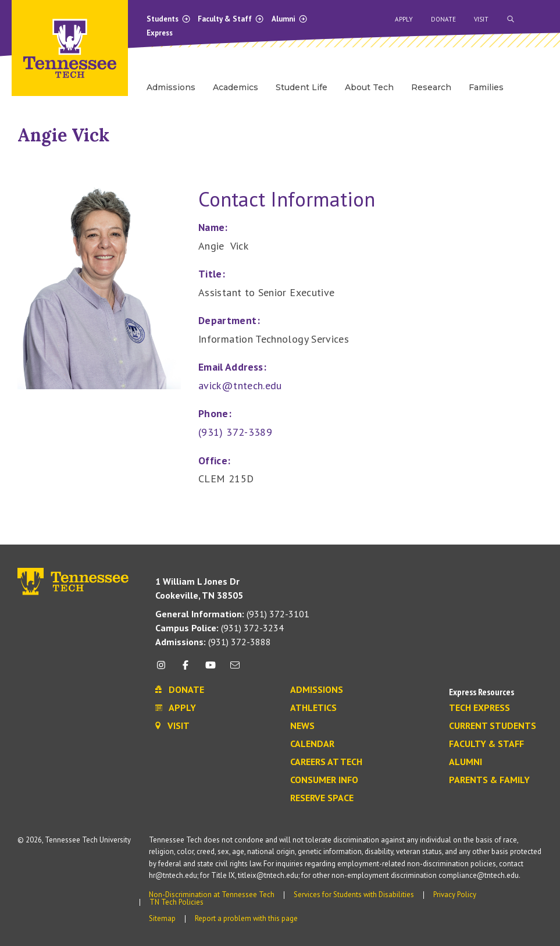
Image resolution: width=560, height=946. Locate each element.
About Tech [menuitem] (369, 87)
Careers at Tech (326, 762)
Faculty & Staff (231, 19)
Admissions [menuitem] (171, 87)
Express (160, 33)
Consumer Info (324, 780)
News (302, 726)
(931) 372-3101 (232, 614)
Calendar (312, 744)
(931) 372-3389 (235, 432)
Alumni (290, 19)
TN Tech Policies (176, 902)
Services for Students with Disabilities (354, 895)
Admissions (317, 690)
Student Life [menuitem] (302, 87)
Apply (404, 19)
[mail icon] (235, 669)
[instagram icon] (164, 669)
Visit (481, 19)
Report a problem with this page (246, 918)
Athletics (313, 708)
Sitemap (162, 918)
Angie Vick (63, 135)
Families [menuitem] (486, 87)
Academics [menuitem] (236, 87)
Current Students (493, 726)
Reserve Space (322, 798)
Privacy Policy (455, 895)
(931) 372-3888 (213, 642)
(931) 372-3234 (220, 628)
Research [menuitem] (431, 87)
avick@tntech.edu (240, 385)
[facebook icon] (186, 669)
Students (169, 19)
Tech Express (479, 708)
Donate (443, 19)
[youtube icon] (211, 669)
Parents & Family (489, 780)
